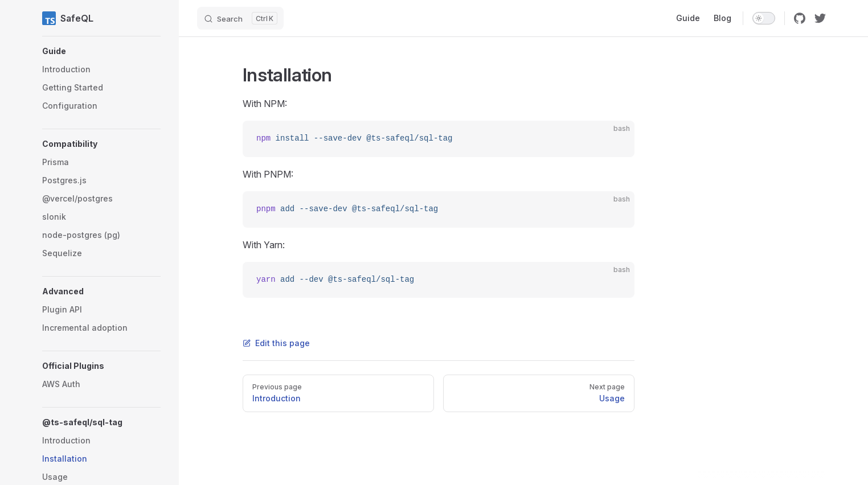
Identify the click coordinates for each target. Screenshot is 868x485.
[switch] (764, 18)
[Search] (240, 18)
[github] (800, 18)
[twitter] (820, 18)
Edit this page (276, 343)
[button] (101, 51)
